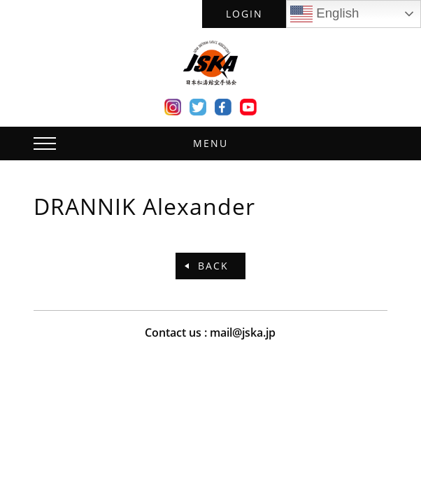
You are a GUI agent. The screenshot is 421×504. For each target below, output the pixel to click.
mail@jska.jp (243, 332)
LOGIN (244, 14)
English (324, 14)
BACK (213, 266)
